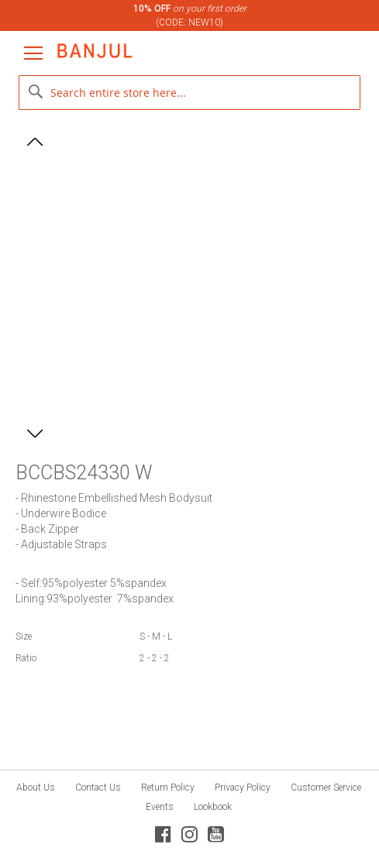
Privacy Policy (243, 787)
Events (160, 807)
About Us (36, 787)
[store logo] (95, 51)
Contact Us (98, 787)
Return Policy (168, 787)
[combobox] (189, 93)
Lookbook (213, 807)
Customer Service (326, 787)
